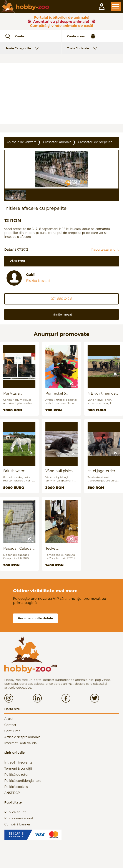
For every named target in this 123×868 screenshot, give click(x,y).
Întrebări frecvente (18, 762)
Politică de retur (17, 775)
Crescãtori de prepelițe (95, 142)
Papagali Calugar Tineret (18, 548)
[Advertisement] (61, 93)
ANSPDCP (12, 793)
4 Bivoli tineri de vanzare (102, 393)
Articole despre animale (22, 737)
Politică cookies (16, 787)
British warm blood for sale (15, 471)
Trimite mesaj (61, 314)
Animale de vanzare (22, 142)
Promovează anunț (19, 818)
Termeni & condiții (18, 769)
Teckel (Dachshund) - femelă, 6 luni (58, 548)
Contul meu (13, 731)
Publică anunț (15, 812)
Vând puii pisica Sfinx (59, 471)
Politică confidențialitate (23, 781)
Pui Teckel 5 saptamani (56, 393)
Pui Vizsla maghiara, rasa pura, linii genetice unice (19, 393)
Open (116, 6)
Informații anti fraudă (21, 743)
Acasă (9, 719)
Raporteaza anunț (105, 250)
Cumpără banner (17, 824)
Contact (10, 725)
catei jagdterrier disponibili (101, 471)
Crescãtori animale (57, 142)
